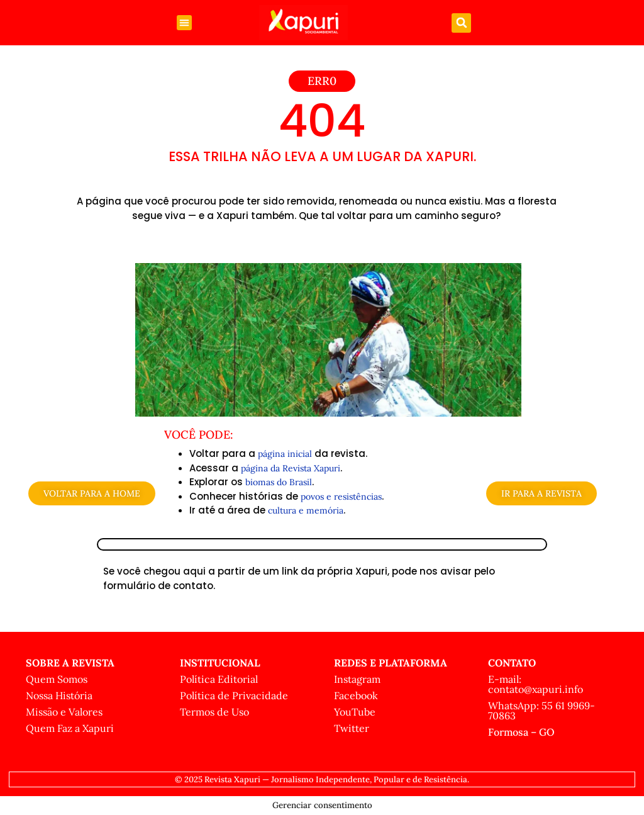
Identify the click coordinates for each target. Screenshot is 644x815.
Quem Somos (57, 679)
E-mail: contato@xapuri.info (536, 684)
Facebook (356, 695)
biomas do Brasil (279, 482)
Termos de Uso (214, 712)
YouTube (355, 712)
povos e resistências (341, 497)
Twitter (352, 728)
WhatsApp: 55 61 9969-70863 (541, 711)
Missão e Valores (64, 712)
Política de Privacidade (234, 695)
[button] (184, 23)
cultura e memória (306, 510)
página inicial (285, 454)
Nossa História (59, 695)
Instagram (357, 679)
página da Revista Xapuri (291, 468)
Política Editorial (219, 679)
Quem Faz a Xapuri (70, 728)
